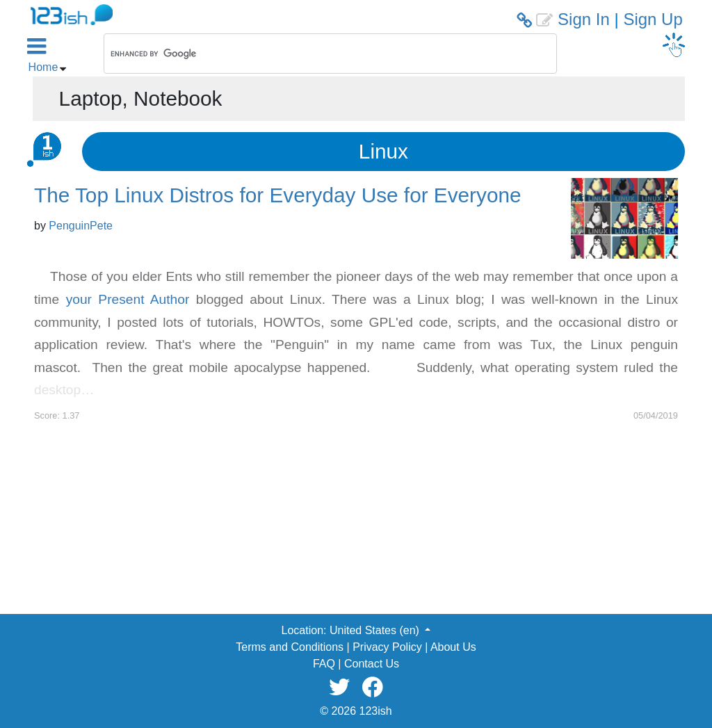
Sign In (584, 19)
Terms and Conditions (290, 647)
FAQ (324, 664)
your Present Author (128, 299)
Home (43, 67)
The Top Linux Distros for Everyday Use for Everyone (278, 195)
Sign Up (653, 19)
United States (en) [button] (376, 630)
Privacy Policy (387, 647)
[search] (312, 54)
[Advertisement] (356, 519)
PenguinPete (81, 226)
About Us (453, 647)
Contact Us (372, 664)
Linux (383, 151)
